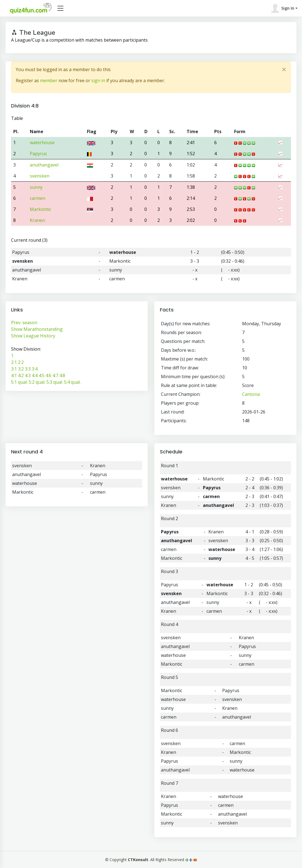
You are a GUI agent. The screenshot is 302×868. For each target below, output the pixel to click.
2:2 (21, 362)
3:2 (21, 369)
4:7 (55, 375)
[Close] (284, 69)
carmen (38, 198)
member (49, 80)
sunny (36, 187)
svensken (40, 176)
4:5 (42, 375)
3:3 (28, 369)
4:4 (35, 375)
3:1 (14, 369)
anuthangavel (44, 165)
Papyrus (38, 154)
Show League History (33, 336)
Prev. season (24, 323)
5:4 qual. (72, 382)
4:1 (14, 375)
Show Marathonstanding (37, 329)
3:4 (35, 369)
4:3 (28, 375)
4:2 (21, 375)
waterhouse (42, 143)
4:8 (62, 375)
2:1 (14, 362)
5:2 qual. (37, 382)
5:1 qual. (19, 382)
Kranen (37, 220)
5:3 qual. (55, 382)
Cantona (251, 394)
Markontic (40, 209)
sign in (98, 80)
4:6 (48, 375)
